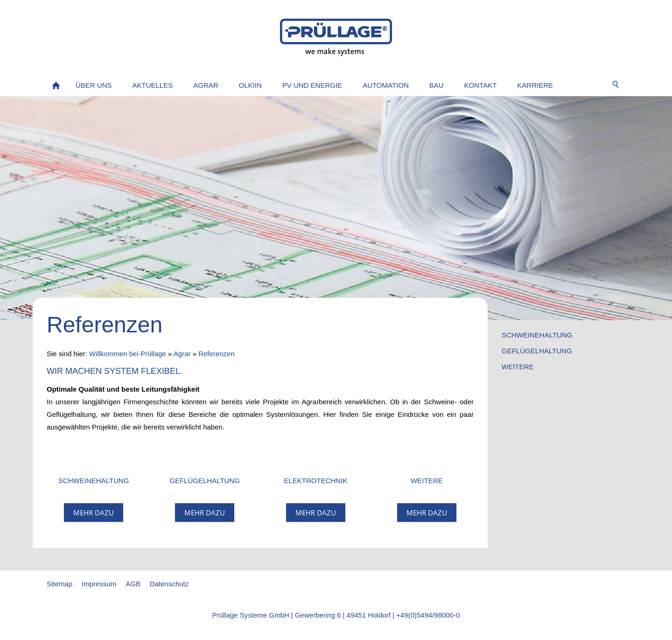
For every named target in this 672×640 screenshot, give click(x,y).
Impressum (99, 584)
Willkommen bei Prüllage (128, 354)
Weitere (518, 367)
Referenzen (217, 354)
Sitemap (59, 584)
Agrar (182, 354)
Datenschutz (169, 584)
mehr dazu (94, 513)
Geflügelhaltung (537, 351)
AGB (133, 584)
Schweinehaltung (537, 335)
